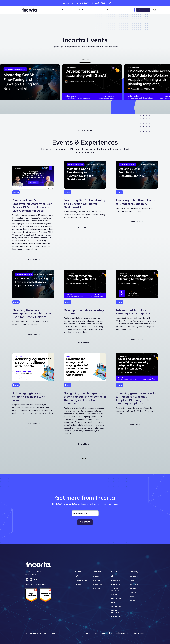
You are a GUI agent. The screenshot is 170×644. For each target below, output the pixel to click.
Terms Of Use (91, 633)
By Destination (98, 584)
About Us (133, 580)
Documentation (117, 616)
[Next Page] (85, 458)
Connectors (78, 584)
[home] (30, 10)
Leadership (134, 584)
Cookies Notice (121, 633)
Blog (113, 576)
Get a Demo (134, 576)
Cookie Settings (138, 633)
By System (97, 580)
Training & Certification (115, 589)
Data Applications (81, 580)
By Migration (97, 588)
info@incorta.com (33, 574)
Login (130, 10)
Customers (134, 588)
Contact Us (134, 600)
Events (114, 602)
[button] (52, 10)
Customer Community (115, 611)
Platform (77, 576)
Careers (133, 596)
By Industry (97, 576)
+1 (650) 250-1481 (33, 571)
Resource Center (117, 580)
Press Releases (117, 598)
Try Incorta (143, 10)
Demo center (116, 584)
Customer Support (118, 606)
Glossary (114, 594)
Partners (133, 592)
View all (85, 60)
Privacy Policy (106, 633)
